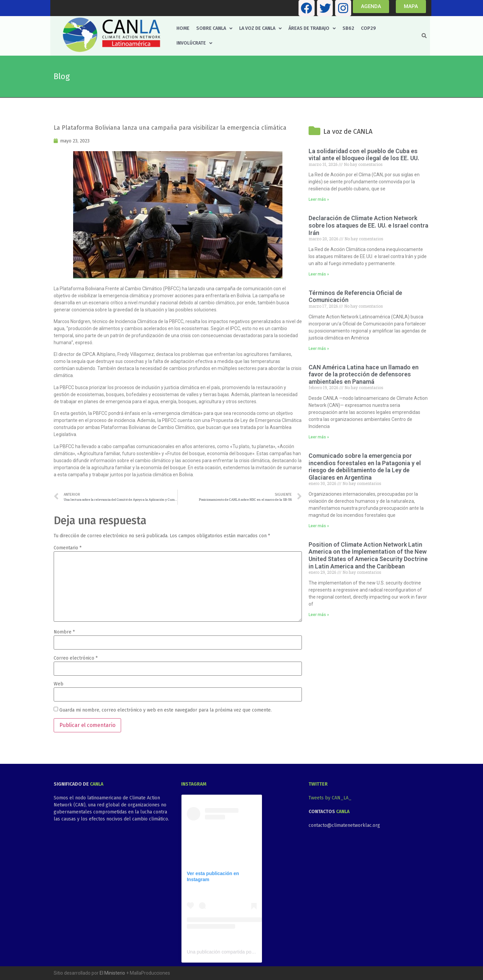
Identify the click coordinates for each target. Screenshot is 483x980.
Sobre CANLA (214, 28)
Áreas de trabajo (312, 28)
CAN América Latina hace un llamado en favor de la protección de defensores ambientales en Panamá (364, 374)
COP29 (368, 28)
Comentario (68, 548)
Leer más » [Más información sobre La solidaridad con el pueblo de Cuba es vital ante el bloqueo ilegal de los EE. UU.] (319, 199)
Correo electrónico (76, 658)
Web (59, 684)
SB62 (348, 28)
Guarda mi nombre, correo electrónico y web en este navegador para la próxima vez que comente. (166, 710)
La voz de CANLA (260, 28)
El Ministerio (112, 973)
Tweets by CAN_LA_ (330, 798)
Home (183, 28)
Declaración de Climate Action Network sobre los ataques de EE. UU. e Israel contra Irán (368, 225)
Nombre (64, 632)
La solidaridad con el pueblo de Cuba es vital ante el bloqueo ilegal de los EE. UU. (364, 155)
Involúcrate (194, 43)
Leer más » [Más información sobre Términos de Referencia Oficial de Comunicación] (319, 349)
